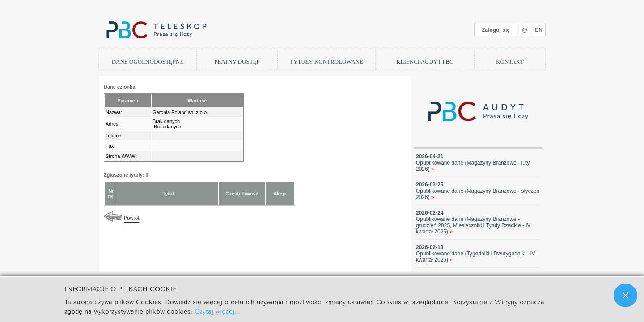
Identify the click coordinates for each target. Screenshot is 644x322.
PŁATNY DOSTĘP (237, 61)
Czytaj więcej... (217, 311)
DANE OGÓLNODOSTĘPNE (148, 61)
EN (539, 30)
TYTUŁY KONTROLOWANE (326, 61)
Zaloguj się (496, 30)
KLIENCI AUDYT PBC (425, 61)
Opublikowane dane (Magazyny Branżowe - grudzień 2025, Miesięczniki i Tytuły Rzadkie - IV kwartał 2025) (473, 225)
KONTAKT (510, 61)
